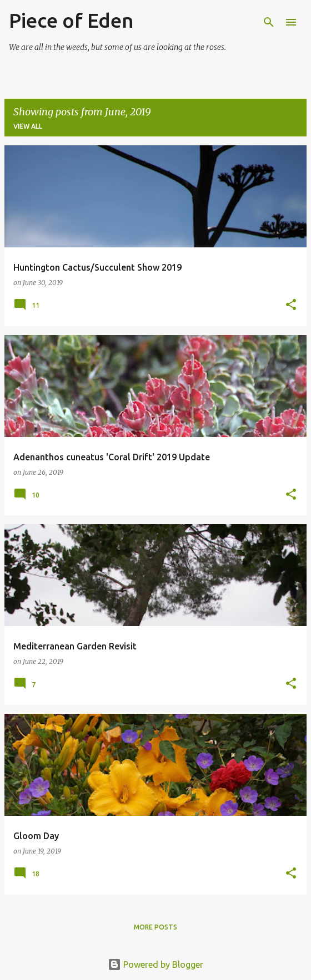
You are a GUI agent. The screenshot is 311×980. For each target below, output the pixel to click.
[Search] (269, 22)
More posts (155, 927)
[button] (291, 305)
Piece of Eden (71, 20)
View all (28, 126)
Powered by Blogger (155, 964)
